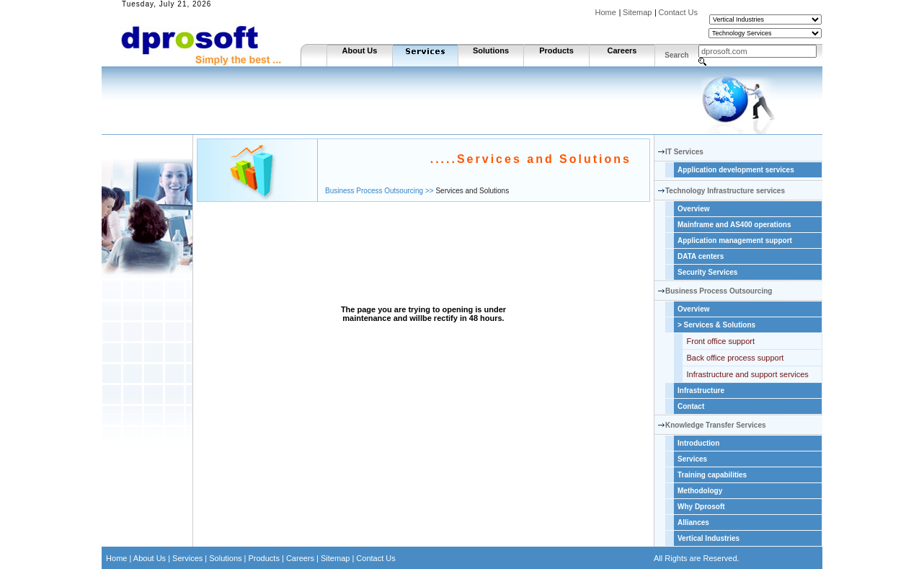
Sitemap (637, 12)
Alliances (693, 522)
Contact (691, 406)
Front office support (721, 341)
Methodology (700, 491)
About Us (360, 50)
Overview (693, 209)
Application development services (736, 170)
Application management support (735, 241)
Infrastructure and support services (748, 374)
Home (606, 12)
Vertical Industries (708, 538)
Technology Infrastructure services (725, 191)
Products (556, 50)
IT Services (684, 152)
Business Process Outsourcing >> (379, 191)
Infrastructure (701, 391)
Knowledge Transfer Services (716, 425)
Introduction (698, 443)
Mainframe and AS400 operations (734, 225)
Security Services (707, 272)
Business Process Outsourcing (719, 291)
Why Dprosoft (701, 507)
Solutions (491, 50)
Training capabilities (712, 475)
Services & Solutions (716, 325)
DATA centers (701, 256)
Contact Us (678, 12)
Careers (622, 50)
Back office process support (736, 358)
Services (692, 459)
